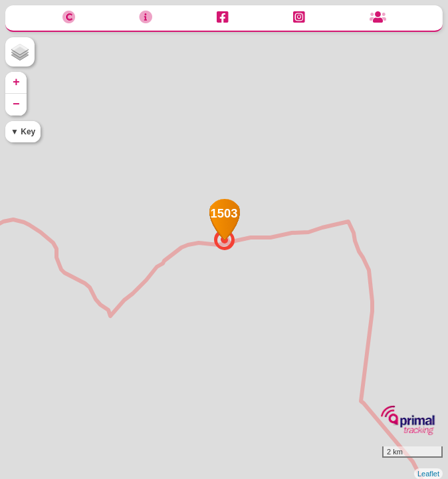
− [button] (16, 104)
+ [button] (16, 82)
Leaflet (428, 474)
